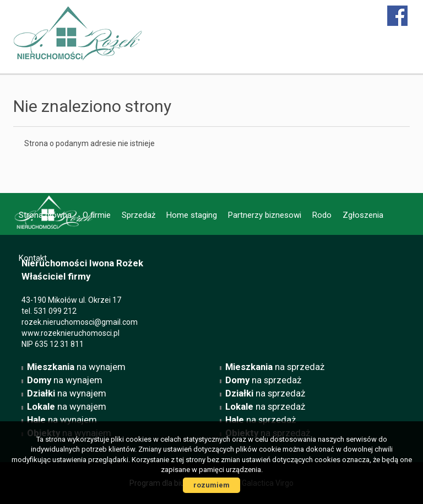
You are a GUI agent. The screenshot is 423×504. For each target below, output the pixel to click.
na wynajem (76, 367)
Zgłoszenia (363, 215)
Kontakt (33, 258)
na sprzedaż (275, 367)
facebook (398, 16)
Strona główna (45, 215)
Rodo (322, 215)
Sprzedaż (139, 215)
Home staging (192, 215)
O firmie (97, 215)
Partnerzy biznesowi (265, 215)
